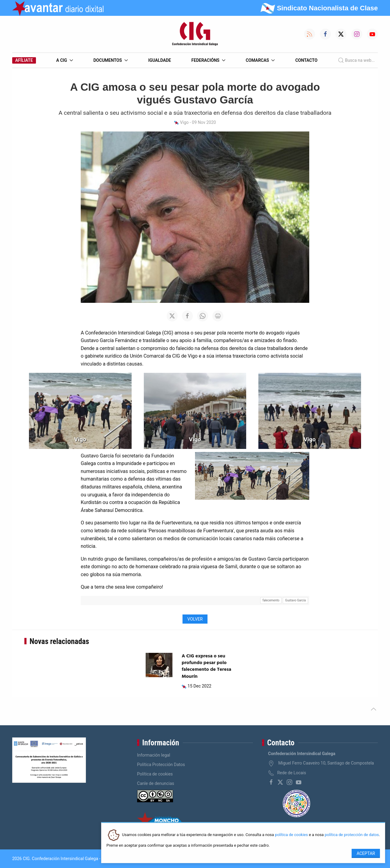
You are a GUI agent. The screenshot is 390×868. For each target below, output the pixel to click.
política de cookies (291, 835)
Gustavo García (296, 600)
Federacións (208, 60)
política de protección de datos (352, 835)
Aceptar (366, 853)
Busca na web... (356, 60)
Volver (195, 619)
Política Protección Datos (161, 765)
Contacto (306, 60)
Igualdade (160, 60)
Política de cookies (155, 774)
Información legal (154, 755)
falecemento (271, 600)
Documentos (110, 60)
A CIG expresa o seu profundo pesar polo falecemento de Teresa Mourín (206, 666)
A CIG (65, 60)
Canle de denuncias (156, 783)
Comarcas (260, 60)
